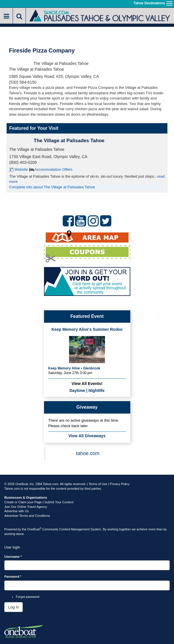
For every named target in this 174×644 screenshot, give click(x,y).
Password (13, 577)
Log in (14, 607)
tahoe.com (88, 453)
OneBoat (35, 529)
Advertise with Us (17, 511)
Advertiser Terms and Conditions (27, 516)
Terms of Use (98, 484)
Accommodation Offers (53, 169)
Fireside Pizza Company (42, 50)
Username (13, 557)
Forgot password (28, 597)
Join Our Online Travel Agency (26, 507)
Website (21, 169)
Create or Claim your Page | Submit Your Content (39, 502)
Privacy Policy (120, 484)
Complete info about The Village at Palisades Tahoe (52, 187)
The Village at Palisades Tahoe (69, 141)
